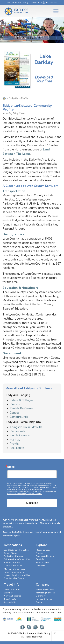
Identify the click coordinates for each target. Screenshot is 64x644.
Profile (14, 444)
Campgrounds (19, 417)
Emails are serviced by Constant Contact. (25, 494)
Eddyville (14, 98)
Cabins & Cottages (22, 400)
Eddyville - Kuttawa (14, 556)
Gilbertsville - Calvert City (17, 559)
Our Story (41, 596)
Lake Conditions (13, 3)
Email (11, 467)
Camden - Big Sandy (14, 578)
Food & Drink (42, 563)
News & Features (12, 596)
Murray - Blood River (15, 569)
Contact (40, 602)
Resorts (15, 404)
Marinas (15, 440)
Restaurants (17, 431)
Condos (15, 413)
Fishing (39, 553)
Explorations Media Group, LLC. (40, 633)
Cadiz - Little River (13, 566)
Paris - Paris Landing (14, 572)
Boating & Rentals (45, 556)
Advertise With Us (45, 590)
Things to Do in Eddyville (26, 427)
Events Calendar (20, 435)
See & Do (41, 559)
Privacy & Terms (44, 599)
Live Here (41, 566)
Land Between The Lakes (26, 152)
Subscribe (32, 503)
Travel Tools (10, 599)
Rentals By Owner (22, 408)
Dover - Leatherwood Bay (17, 575)
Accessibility (10, 602)
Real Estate (17, 448)
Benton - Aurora (12, 563)
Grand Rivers (11, 553)
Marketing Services (45, 593)
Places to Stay (43, 550)
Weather (8, 593)
